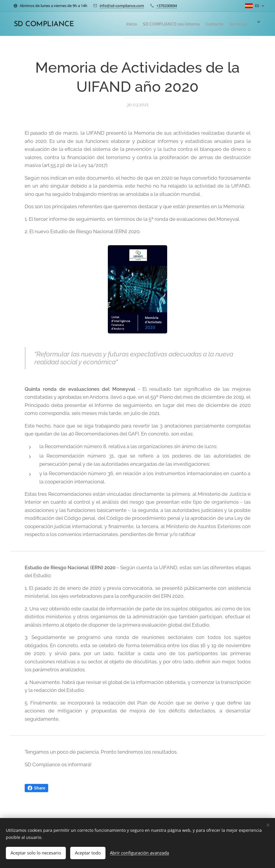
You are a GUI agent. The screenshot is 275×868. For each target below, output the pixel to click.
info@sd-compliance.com (122, 6)
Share (37, 788)
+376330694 (167, 6)
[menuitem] (207, 24)
